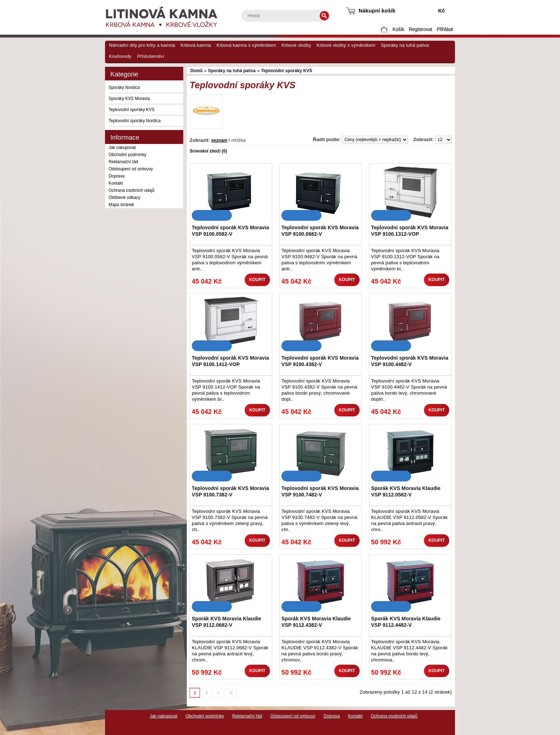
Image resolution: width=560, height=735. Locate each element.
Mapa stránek (121, 205)
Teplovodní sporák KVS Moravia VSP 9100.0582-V (230, 231)
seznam (219, 140)
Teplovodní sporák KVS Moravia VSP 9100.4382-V (320, 361)
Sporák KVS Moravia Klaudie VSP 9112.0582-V (406, 491)
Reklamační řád (123, 162)
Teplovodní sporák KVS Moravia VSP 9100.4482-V (410, 361)
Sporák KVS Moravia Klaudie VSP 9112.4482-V (406, 622)
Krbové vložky (296, 45)
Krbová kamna (196, 45)
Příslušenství (151, 56)
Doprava (117, 176)
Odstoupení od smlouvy (131, 169)
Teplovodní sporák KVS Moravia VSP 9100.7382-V (230, 491)
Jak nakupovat (122, 147)
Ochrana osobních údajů (132, 190)
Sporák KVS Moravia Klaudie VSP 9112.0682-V (227, 622)
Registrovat (420, 29)
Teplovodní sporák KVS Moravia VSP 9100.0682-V (320, 231)
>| (231, 693)
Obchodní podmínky (127, 155)
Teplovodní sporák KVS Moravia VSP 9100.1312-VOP (410, 231)
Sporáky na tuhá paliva (405, 45)
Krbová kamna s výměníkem (246, 45)
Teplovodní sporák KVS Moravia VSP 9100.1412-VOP (230, 361)
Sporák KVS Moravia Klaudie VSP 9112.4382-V (316, 622)
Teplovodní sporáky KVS (132, 110)
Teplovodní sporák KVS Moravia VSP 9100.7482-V (320, 491)
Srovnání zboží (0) (208, 151)
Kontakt (116, 183)
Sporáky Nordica (124, 87)
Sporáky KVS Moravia (129, 99)
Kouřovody (120, 56)
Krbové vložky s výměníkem (346, 45)
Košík (398, 29)
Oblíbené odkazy (124, 197)
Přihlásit (445, 29)
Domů (385, 29)
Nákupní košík (377, 11)
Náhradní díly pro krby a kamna (142, 45)
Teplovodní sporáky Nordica (134, 121)
